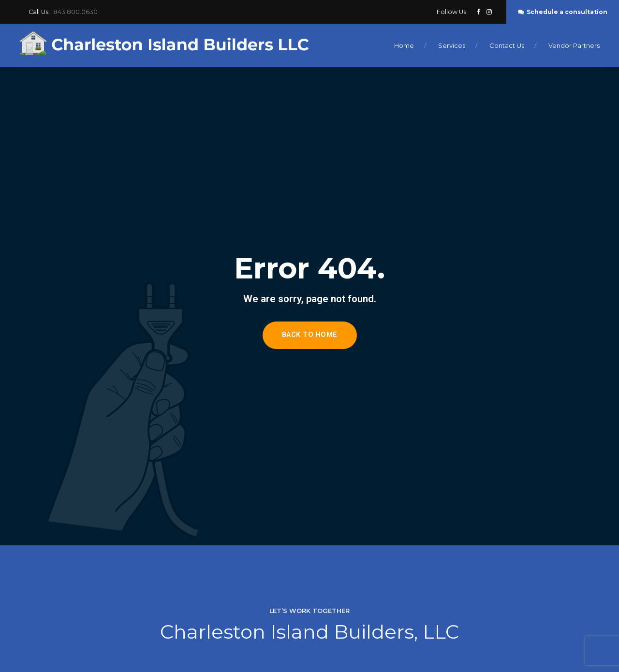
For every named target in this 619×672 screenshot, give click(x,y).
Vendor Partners (574, 45)
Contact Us (507, 45)
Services (452, 45)
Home (404, 45)
